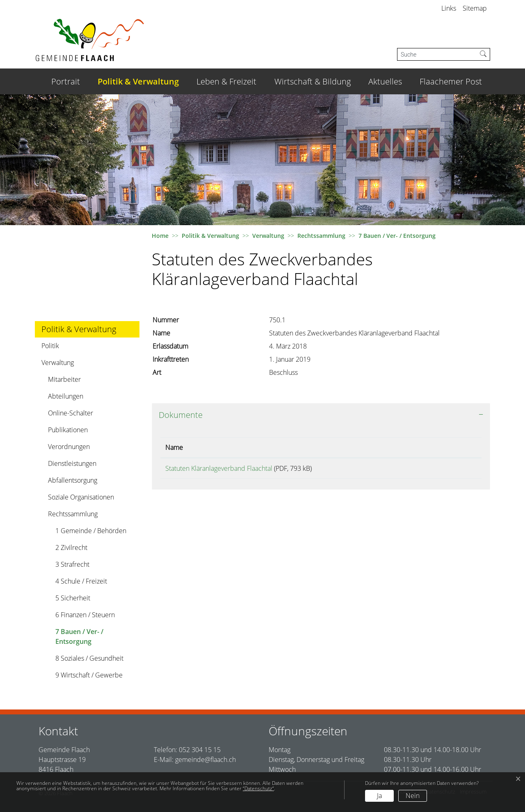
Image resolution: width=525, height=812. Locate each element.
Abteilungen (66, 396)
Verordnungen (69, 447)
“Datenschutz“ (258, 788)
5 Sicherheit (73, 598)
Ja (379, 796)
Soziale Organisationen (81, 497)
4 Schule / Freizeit (81, 581)
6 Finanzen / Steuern (85, 615)
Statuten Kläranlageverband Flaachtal (219, 468)
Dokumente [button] (181, 415)
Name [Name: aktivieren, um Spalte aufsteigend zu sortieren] (174, 447)
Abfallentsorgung (73, 480)
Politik (50, 346)
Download (447, 470)
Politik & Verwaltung (138, 81)
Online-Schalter (71, 413)
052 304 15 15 (200, 750)
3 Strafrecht (72, 564)
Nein (413, 796)
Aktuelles (385, 81)
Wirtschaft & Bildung (313, 81)
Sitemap (475, 8)
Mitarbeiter (64, 379)
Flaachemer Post (451, 81)
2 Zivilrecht (71, 547)
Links (449, 8)
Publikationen (68, 430)
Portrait (66, 81)
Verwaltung (58, 363)
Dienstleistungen (72, 463)
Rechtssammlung (73, 514)
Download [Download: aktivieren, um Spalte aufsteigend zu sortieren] (432, 447)
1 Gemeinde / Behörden (91, 531)
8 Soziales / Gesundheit (89, 658)
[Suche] (437, 54)
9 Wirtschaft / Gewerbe (89, 675)
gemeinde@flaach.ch (205, 760)
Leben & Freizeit (226, 81)
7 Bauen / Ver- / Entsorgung (79, 638)
